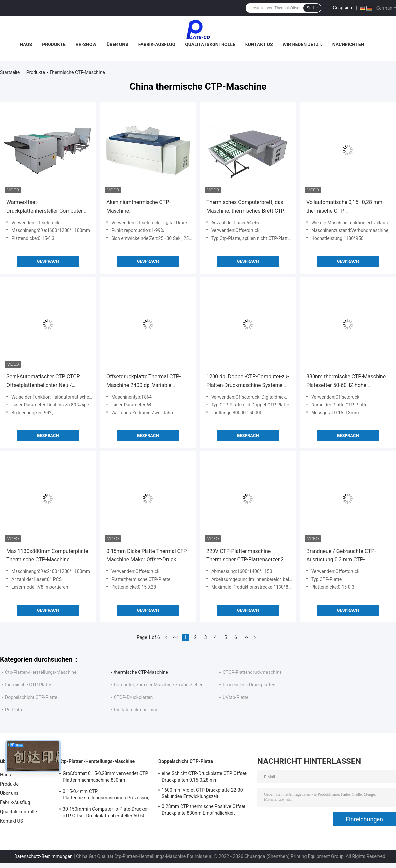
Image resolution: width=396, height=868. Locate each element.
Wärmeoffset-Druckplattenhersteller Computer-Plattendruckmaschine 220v (45, 207)
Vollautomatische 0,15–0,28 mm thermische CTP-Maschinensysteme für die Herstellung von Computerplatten (345, 207)
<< (175, 637)
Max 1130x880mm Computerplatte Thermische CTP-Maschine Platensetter (47, 556)
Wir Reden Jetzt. (303, 45)
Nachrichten (348, 45)
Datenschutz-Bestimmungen (43, 856)
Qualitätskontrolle (210, 45)
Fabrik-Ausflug (157, 45)
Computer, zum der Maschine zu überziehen (159, 685)
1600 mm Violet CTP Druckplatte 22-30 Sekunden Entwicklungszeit (202, 793)
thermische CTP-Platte (28, 685)
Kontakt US (259, 45)
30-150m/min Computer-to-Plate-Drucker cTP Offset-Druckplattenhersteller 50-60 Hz (105, 813)
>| (256, 637)
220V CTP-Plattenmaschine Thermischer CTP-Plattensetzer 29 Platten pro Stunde (247, 556)
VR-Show (86, 45)
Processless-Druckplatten (249, 685)
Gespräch (342, 8)
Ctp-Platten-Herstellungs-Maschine (41, 672)
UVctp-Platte (236, 697)
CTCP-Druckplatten (133, 697)
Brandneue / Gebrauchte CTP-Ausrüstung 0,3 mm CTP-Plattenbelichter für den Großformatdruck (341, 556)
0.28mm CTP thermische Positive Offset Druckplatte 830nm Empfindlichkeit (203, 810)
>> (246, 637)
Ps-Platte (14, 710)
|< (165, 637)
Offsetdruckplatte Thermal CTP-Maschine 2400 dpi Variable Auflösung (143, 382)
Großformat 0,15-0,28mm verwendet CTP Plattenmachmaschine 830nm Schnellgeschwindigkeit (105, 778)
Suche (312, 8)
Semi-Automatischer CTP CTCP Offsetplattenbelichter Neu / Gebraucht (43, 382)
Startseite (10, 72)
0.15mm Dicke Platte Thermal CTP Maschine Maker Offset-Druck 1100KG (147, 556)
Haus (26, 45)
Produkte (54, 45)
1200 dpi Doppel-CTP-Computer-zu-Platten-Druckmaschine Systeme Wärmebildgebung (248, 382)
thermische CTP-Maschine (141, 672)
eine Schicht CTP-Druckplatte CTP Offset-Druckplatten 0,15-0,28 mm (205, 777)
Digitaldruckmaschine (136, 710)
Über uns (117, 45)
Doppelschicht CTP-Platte (31, 697)
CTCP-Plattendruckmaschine (252, 672)
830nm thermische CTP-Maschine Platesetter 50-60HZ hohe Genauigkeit (346, 382)
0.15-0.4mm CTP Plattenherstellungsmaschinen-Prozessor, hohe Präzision (106, 795)
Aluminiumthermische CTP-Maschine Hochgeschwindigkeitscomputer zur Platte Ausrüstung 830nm (144, 207)
